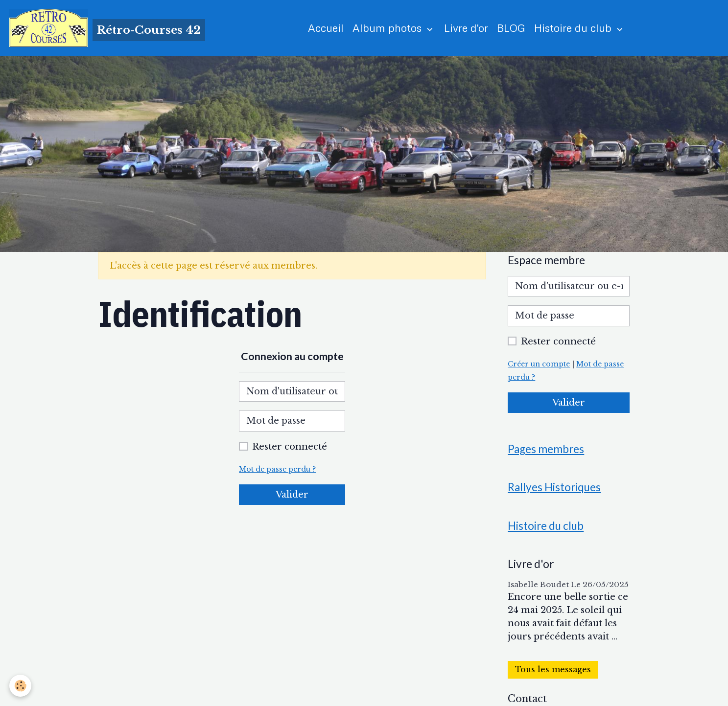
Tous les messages (553, 671)
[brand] (107, 28)
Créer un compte (540, 364)
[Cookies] (21, 686)
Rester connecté (290, 447)
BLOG (512, 28)
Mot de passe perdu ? (278, 470)
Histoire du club (575, 28)
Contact (527, 700)
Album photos (389, 28)
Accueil (326, 28)
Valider (292, 495)
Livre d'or (467, 28)
